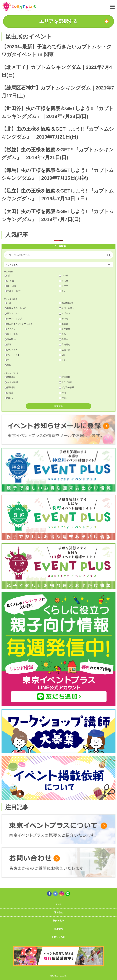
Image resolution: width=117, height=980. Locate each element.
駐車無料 (65, 377)
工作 (8, 303)
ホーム (58, 904)
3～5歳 (9, 281)
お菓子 (64, 398)
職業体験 (10, 387)
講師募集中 (58, 921)
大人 (62, 291)
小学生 (64, 286)
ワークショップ (13, 319)
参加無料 (10, 377)
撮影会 (64, 339)
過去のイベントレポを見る (19, 324)
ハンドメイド (12, 355)
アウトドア (11, 350)
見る (62, 334)
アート (9, 360)
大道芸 (9, 393)
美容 (8, 344)
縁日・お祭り (67, 308)
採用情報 (58, 929)
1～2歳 (64, 276)
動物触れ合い (67, 303)
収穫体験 (65, 350)
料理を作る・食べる (15, 308)
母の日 (9, 398)
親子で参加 (66, 382)
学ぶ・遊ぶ (11, 334)
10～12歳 (10, 286)
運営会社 (58, 912)
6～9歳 (64, 281)
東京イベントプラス (19, 6)
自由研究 (65, 344)
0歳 (7, 276)
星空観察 (65, 329)
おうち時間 (11, 382)
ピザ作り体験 (67, 387)
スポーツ (65, 313)
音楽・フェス (12, 313)
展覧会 (64, 324)
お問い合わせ (58, 937)
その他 (64, 319)
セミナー (65, 360)
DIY (62, 355)
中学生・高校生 (13, 291)
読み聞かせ (11, 339)
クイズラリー (12, 329)
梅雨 (62, 393)
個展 (8, 365)
